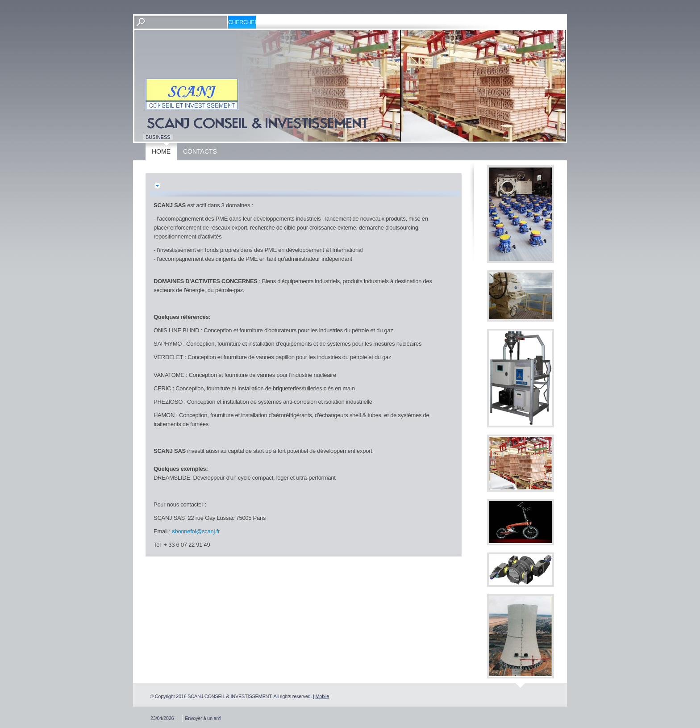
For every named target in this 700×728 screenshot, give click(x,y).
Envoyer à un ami (203, 718)
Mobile (322, 696)
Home (161, 151)
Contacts (200, 151)
